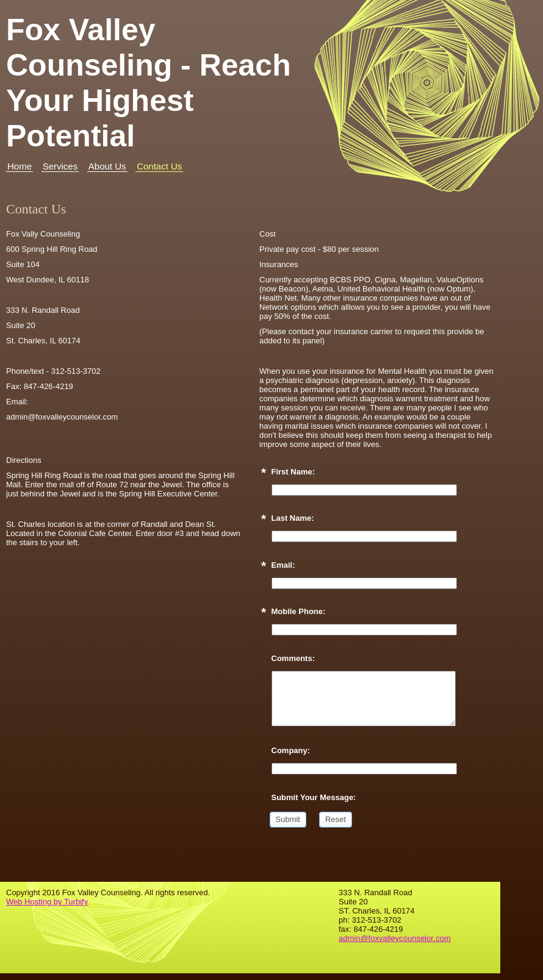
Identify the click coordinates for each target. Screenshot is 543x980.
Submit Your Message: (314, 797)
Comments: (293, 658)
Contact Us (159, 166)
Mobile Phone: (299, 611)
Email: (283, 565)
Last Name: (293, 518)
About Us (107, 166)
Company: (291, 750)
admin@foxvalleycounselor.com (395, 938)
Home (20, 166)
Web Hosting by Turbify (47, 902)
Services (60, 166)
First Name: (293, 472)
